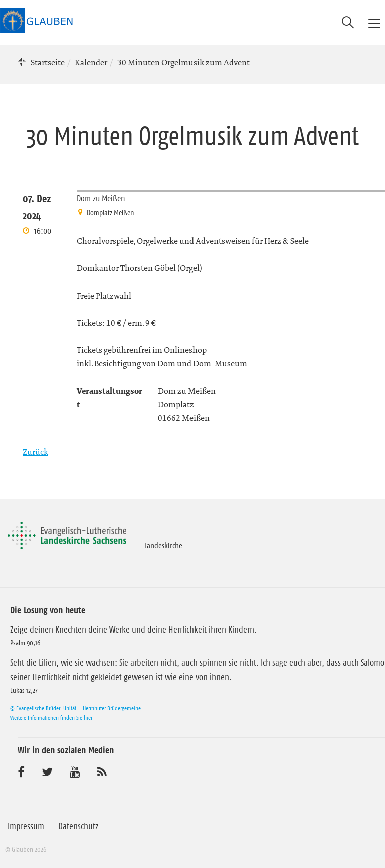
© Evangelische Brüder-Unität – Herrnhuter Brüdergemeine (75, 708)
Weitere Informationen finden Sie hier (51, 717)
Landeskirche (163, 545)
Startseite (48, 62)
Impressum (26, 826)
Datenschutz (78, 826)
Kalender (91, 62)
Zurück (35, 452)
